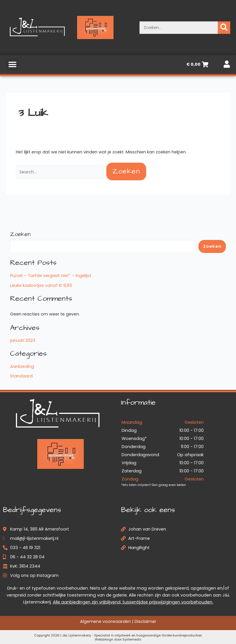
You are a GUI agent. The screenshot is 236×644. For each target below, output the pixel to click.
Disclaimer (145, 621)
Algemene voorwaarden (105, 621)
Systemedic (132, 640)
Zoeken (20, 234)
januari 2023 (23, 340)
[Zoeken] (224, 28)
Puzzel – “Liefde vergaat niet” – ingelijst (51, 276)
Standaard (21, 376)
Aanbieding (22, 366)
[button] (12, 64)
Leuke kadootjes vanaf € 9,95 (41, 285)
